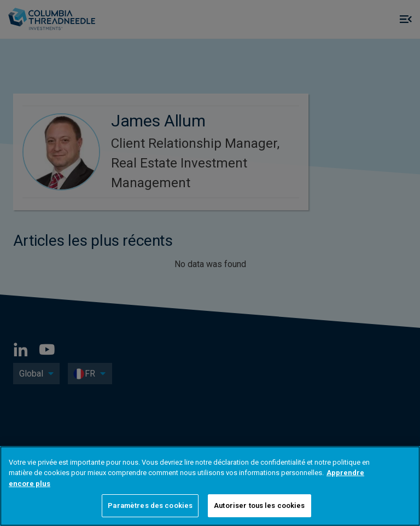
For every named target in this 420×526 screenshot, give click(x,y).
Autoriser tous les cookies (259, 505)
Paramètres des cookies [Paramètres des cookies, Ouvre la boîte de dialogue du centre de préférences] (150, 505)
